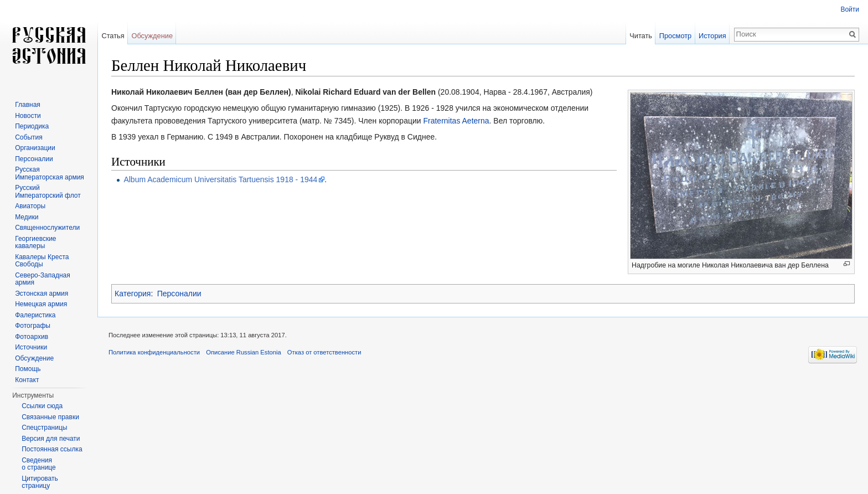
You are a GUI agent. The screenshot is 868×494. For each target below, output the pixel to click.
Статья (113, 36)
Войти (850, 9)
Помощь (28, 369)
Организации (35, 148)
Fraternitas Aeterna (456, 121)
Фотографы (33, 326)
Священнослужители (47, 228)
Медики (27, 217)
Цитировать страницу (40, 482)
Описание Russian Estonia (243, 352)
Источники (31, 347)
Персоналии (179, 294)
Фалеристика (35, 315)
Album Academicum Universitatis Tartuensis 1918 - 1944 (220, 179)
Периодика (32, 126)
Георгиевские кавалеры (35, 243)
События (29, 137)
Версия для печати (51, 439)
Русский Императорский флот (48, 192)
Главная (28, 105)
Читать (641, 36)
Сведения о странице (39, 464)
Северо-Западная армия (43, 279)
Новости (28, 116)
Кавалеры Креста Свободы (42, 261)
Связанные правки (50, 417)
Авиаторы (30, 206)
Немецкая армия (41, 304)
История (712, 36)
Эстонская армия (42, 294)
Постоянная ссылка (52, 449)
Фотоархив (32, 337)
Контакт (27, 380)
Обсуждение (152, 36)
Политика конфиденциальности (154, 352)
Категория (133, 294)
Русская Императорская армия (50, 173)
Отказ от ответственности (324, 352)
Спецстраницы (44, 428)
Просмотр (675, 36)
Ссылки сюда (42, 406)
